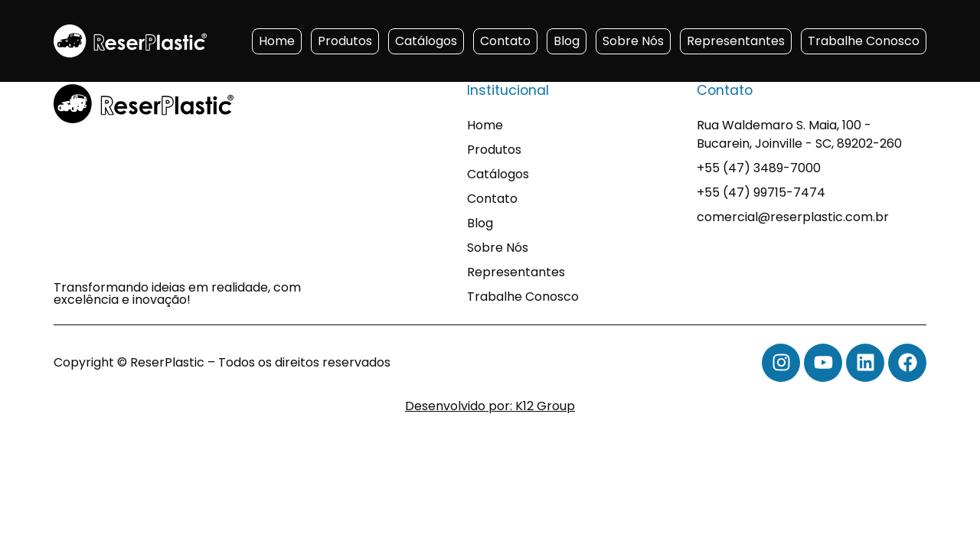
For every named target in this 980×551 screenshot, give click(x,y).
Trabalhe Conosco (864, 41)
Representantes (736, 41)
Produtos (345, 41)
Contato (505, 41)
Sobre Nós (633, 41)
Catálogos (426, 41)
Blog (567, 41)
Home (277, 41)
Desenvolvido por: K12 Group (490, 406)
